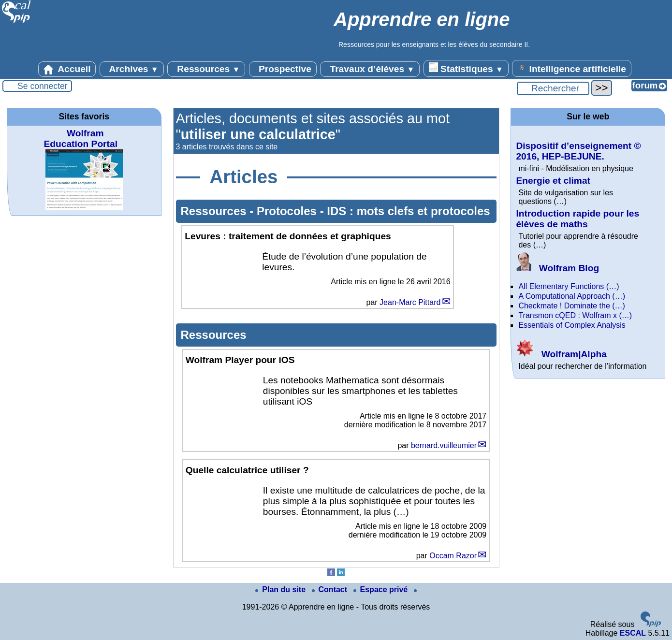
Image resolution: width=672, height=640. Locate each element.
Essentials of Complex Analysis (572, 325)
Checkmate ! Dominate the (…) (572, 306)
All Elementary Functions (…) (569, 286)
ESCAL (633, 633)
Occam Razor (453, 556)
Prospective (283, 69)
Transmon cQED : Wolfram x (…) (575, 315)
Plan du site (281, 589)
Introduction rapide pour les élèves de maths (577, 219)
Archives (132, 69)
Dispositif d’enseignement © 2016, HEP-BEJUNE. (578, 151)
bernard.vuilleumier (444, 445)
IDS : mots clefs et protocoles (408, 211)
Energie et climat (553, 181)
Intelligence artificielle (572, 68)
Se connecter (43, 86)
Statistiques (466, 68)
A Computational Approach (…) (572, 296)
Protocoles (288, 211)
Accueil (67, 69)
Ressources (206, 69)
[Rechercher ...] (553, 88)
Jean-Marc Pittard (410, 302)
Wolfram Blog (557, 268)
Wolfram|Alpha (561, 354)
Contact (331, 589)
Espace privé (382, 589)
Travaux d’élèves (370, 69)
